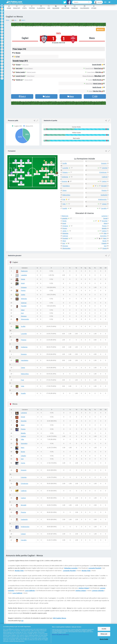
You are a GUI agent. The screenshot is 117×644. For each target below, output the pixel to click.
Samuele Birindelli (97, 64)
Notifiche (100, 29)
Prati (64, 199)
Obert (64, 241)
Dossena (18, 53)
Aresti (64, 223)
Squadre (56, 7)
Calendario (85, 7)
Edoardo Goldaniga (28, 68)
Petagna (65, 172)
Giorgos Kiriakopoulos (88, 76)
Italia (14, 20)
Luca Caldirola (30, 591)
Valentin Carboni (97, 83)
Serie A (22, 20)
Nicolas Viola (25, 65)
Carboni (91, 91)
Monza (92, 38)
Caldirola (105, 177)
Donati (105, 218)
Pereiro (65, 228)
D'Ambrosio (103, 172)
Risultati (17, 7)
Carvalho (90, 80)
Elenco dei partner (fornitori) (60, 635)
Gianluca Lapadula (20, 72)
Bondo (105, 241)
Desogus (65, 246)
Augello (65, 208)
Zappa (64, 190)
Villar (105, 233)
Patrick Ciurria (98, 68)
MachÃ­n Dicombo (97, 80)
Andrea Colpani (89, 84)
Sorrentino (103, 236)
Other (94, 7)
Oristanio (18, 64)
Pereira (104, 226)
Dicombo (105, 221)
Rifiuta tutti (104, 634)
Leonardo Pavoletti (20, 76)
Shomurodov (66, 248)
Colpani (104, 204)
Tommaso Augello (28, 80)
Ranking (75, 7)
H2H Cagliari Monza (59, 618)
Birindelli (104, 186)
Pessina (104, 190)
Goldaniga (65, 177)
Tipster (32, 7)
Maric (105, 238)
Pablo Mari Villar (97, 91)
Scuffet (65, 163)
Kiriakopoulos (102, 199)
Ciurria (105, 248)
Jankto (64, 231)
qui (22, 621)
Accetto (104, 629)
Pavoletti (65, 238)
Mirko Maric (98, 72)
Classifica (41, 7)
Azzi (64, 243)
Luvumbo (65, 168)
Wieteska (65, 233)
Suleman (65, 236)
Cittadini (104, 243)
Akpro (106, 223)
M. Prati (18, 56)
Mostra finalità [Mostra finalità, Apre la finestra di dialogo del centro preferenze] (104, 639)
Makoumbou (66, 195)
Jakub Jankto (19, 68)
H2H (49, 7)
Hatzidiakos (66, 186)
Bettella (104, 228)
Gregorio (104, 163)
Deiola (64, 221)
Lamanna (104, 216)
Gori (105, 246)
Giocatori (65, 7)
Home (9, 7)
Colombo (105, 168)
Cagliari (25, 38)
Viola (64, 204)
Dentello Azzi (19, 80)
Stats (24, 7)
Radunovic (65, 216)
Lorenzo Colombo (91, 72)
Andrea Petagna (31, 76)
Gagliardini (104, 195)
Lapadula (65, 218)
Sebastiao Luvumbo (31, 72)
